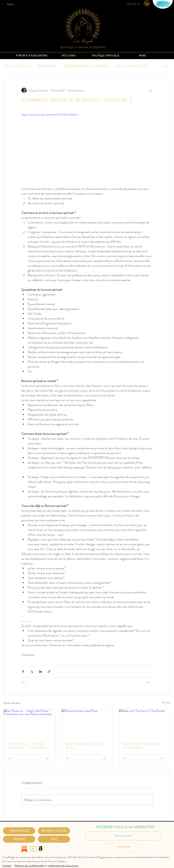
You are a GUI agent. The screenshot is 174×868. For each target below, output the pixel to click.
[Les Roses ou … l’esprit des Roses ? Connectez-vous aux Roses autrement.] (29, 724)
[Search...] (12, 4)
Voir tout (166, 702)
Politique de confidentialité (29, 866)
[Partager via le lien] (49, 672)
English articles (131, 66)
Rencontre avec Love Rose (84, 746)
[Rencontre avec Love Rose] (87, 724)
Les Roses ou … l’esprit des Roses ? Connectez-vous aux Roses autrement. (28, 746)
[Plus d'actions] (151, 91)
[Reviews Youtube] (54, 831)
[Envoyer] (123, 847)
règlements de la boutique (64, 866)
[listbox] (133, 4)
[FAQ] (54, 839)
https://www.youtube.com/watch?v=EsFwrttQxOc (50, 114)
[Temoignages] (19, 831)
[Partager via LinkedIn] (40, 672)
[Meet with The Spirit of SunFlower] (145, 724)
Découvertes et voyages (87, 66)
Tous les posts (17, 66)
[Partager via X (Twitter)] (32, 672)
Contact (7, 866)
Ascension (47, 66)
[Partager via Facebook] (23, 672)
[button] (133, 4)
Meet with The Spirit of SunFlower (143, 746)
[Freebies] (19, 839)
